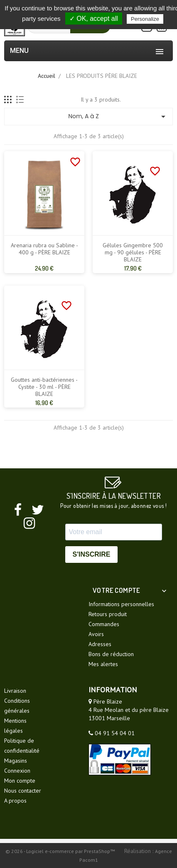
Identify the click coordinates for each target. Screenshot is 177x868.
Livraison (15, 691)
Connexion (17, 771)
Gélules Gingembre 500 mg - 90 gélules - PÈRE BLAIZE (133, 252)
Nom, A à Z (118, 117)
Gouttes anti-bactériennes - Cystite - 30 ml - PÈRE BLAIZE (44, 387)
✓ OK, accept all (94, 19)
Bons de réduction (111, 654)
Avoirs (96, 634)
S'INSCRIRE (92, 554)
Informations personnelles (121, 604)
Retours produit (108, 614)
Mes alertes (103, 664)
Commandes (104, 624)
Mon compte (20, 781)
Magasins (16, 761)
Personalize (145, 19)
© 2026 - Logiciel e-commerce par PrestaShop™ (61, 851)
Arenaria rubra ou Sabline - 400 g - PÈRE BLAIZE (44, 249)
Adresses (100, 644)
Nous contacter (23, 791)
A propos (15, 801)
